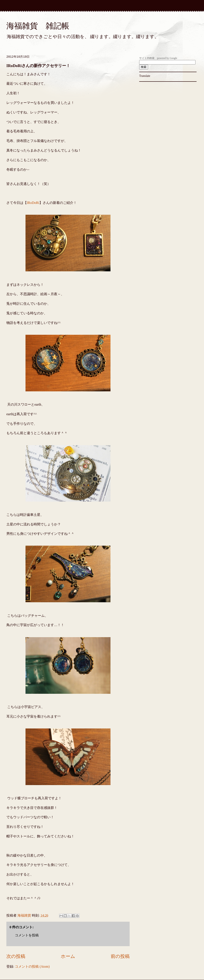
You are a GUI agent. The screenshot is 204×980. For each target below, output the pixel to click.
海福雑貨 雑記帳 (38, 26)
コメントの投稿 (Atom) (32, 966)
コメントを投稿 (27, 935)
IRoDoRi (33, 203)
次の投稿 (16, 956)
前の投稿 (120, 956)
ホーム (68, 956)
